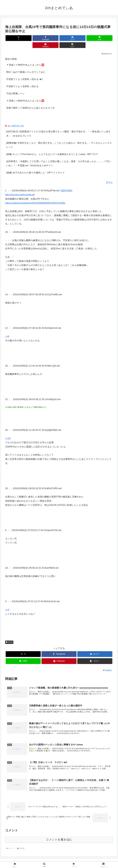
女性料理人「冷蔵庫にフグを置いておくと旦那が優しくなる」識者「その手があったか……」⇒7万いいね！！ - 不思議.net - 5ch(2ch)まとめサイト (59, 156)
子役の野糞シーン (15, 87)
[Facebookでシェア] (32, 38)
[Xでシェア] (14, 38)
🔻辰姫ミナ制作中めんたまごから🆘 (25, 58)
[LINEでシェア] (68, 38)
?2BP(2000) (66, 184)
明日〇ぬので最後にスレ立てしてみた (26, 65)
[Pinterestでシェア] (86, 38)
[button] (104, 38)
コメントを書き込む (59, 834)
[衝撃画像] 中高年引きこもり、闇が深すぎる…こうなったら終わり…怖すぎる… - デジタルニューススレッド (59, 138)
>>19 (8, 431)
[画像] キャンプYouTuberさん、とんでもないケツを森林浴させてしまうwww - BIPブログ (52, 147)
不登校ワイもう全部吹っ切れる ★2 (24, 72)
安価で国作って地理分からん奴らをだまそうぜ (30, 101)
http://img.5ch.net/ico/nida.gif (20, 188)
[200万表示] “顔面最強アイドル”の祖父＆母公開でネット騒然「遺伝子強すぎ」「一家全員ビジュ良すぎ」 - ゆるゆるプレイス (58, 127)
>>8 (7, 329)
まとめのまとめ (16, 119)
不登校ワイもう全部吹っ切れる (22, 79)
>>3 (7, 603)
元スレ (109, 175)
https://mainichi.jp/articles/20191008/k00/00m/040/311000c (35, 196)
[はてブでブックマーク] (50, 38)
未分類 (9, 635)
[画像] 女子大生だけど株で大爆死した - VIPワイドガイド (35, 166)
